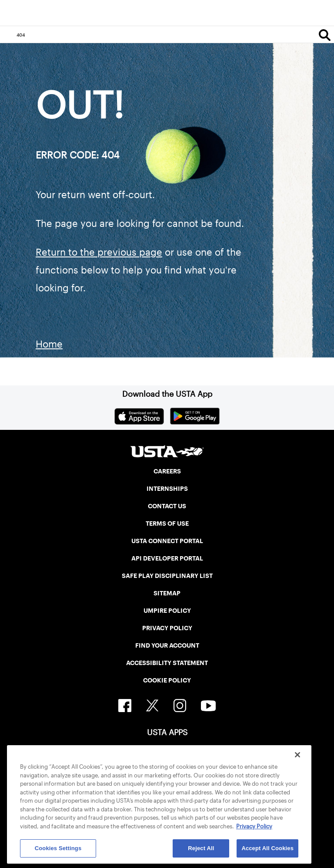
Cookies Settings (58, 848)
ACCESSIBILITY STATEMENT (167, 663)
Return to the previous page (99, 252)
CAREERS (167, 471)
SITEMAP (167, 593)
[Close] (297, 755)
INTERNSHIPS (167, 489)
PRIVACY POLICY (167, 628)
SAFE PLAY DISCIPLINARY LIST (167, 576)
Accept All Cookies (267, 848)
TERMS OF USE (167, 524)
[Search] (325, 35)
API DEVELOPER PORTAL (167, 558)
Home (49, 344)
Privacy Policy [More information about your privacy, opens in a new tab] (254, 826)
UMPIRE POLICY (167, 611)
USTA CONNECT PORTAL (167, 541)
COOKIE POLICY (167, 680)
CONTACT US (167, 506)
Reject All (201, 848)
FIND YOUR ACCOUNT (167, 645)
